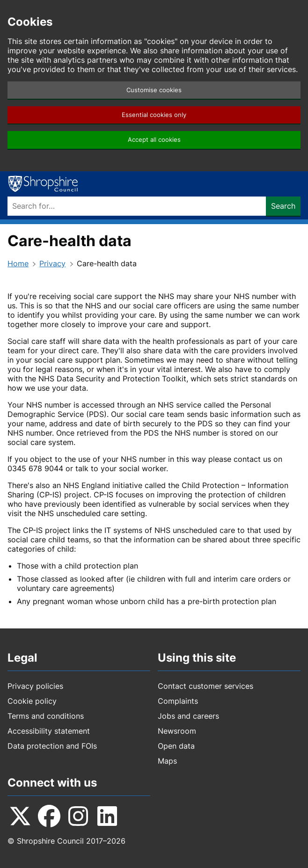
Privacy (52, 263)
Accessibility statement (49, 731)
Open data (176, 746)
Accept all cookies (154, 140)
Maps (167, 761)
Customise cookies (154, 90)
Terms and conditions (46, 716)
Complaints (178, 701)
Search (283, 206)
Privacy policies (35, 686)
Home (18, 263)
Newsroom (177, 731)
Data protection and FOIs (52, 746)
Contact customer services (205, 686)
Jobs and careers (188, 716)
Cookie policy (32, 701)
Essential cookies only (154, 115)
